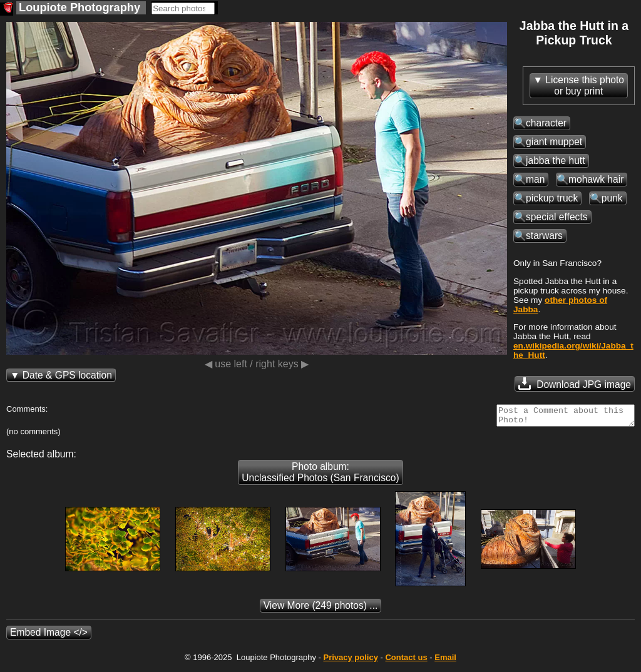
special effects (557, 217)
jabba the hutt (556, 160)
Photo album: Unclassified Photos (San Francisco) (320, 476)
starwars (544, 236)
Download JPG (575, 384)
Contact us (406, 661)
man (535, 179)
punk (612, 198)
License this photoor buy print (585, 85)
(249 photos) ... (321, 609)
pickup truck (552, 198)
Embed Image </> (49, 636)
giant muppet (554, 142)
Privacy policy (350, 661)
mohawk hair (596, 179)
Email (445, 661)
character (546, 123)
